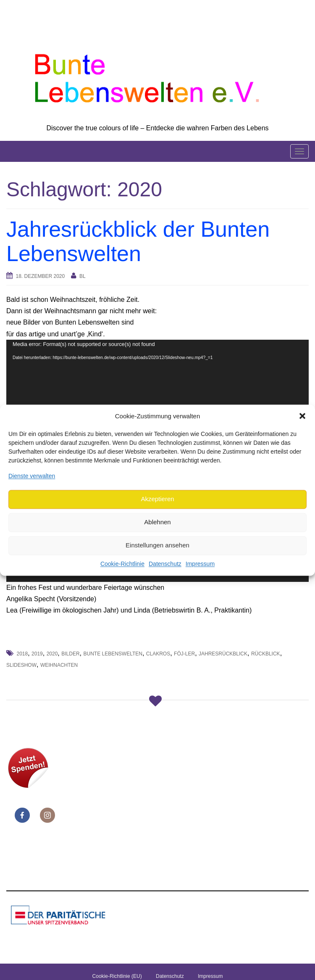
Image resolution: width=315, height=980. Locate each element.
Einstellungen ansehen (157, 545)
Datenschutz (165, 564)
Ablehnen (157, 522)
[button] (302, 416)
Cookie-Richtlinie (122, 564)
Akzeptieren (157, 499)
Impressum (200, 564)
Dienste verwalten (32, 476)
